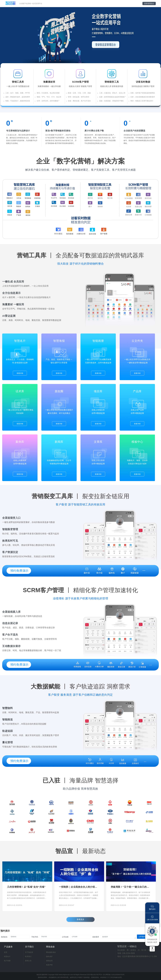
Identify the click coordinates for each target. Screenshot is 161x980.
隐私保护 (49, 956)
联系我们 (28, 956)
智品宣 (39, 975)
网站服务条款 (51, 952)
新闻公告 (28, 961)
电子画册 (7, 961)
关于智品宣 (29, 952)
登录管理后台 (149, 3)
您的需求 (96, 937)
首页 (6, 952)
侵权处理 (49, 961)
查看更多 (80, 919)
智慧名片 (7, 956)
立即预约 (142, 937)
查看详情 (20, 373)
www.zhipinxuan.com (66, 975)
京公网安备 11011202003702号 (114, 975)
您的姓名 (4, 937)
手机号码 (35, 937)
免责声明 (49, 965)
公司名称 (65, 937)
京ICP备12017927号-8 (95, 975)
